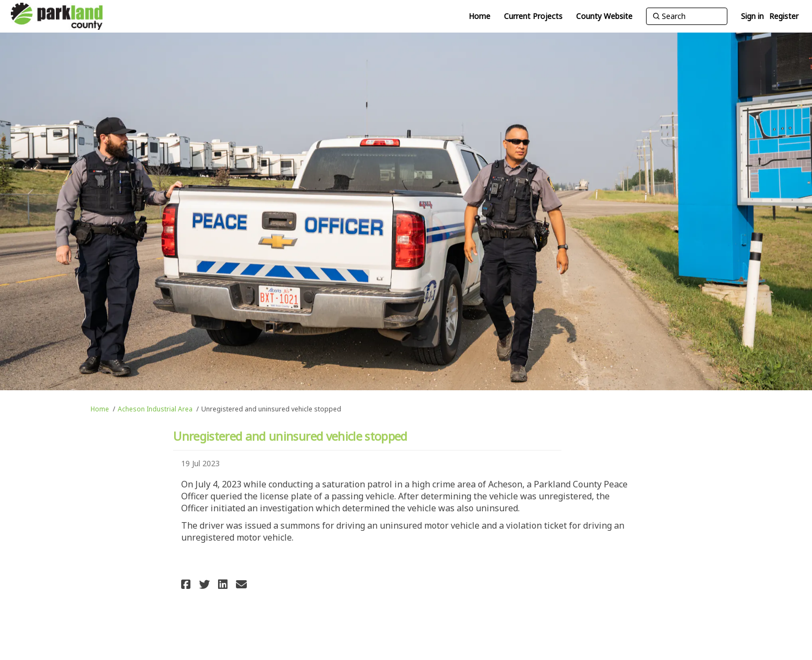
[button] (187, 584)
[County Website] (604, 16)
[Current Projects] (533, 16)
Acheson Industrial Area (155, 409)
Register (784, 16)
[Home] (479, 16)
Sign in (752, 16)
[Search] (687, 16)
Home (100, 409)
